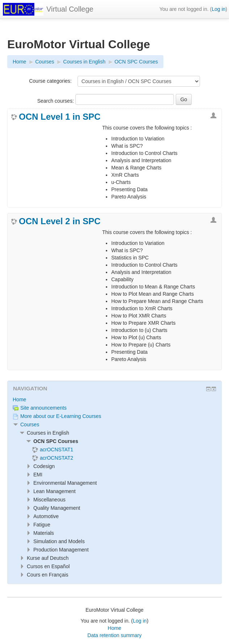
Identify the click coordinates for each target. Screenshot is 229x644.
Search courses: (56, 101)
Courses (30, 424)
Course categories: (50, 81)
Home (19, 399)
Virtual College (70, 9)
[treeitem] (114, 399)
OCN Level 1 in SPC (60, 117)
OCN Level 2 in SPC (60, 221)
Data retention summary (114, 635)
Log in (218, 9)
